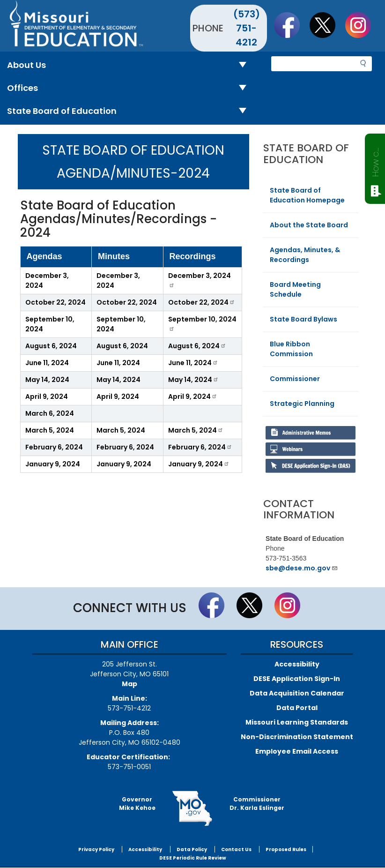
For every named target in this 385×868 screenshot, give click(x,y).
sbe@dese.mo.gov (302, 568)
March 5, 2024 (50, 430)
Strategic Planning (302, 404)
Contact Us (236, 849)
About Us (130, 65)
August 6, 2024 (51, 346)
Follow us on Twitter (327, 25)
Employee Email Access (297, 751)
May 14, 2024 (47, 380)
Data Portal (297, 708)
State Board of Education (130, 111)
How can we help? (375, 160)
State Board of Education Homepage (307, 195)
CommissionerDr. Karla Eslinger (257, 804)
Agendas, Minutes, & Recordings (305, 255)
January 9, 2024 (53, 464)
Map (130, 684)
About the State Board (309, 225)
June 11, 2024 (47, 363)
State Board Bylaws (304, 319)
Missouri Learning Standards (297, 722)
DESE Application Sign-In (297, 679)
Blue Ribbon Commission (291, 349)
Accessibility (297, 664)
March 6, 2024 (50, 413)
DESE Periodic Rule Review (193, 858)
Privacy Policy (96, 849)
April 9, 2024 (47, 397)
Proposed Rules (286, 849)
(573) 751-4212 (247, 28)
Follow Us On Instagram (363, 25)
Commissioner (295, 379)
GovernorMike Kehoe (137, 804)
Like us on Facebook (291, 25)
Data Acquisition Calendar (297, 693)
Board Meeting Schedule (295, 289)
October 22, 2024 (56, 302)
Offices (130, 88)
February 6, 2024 (54, 447)
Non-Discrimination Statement (297, 737)
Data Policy (192, 849)
